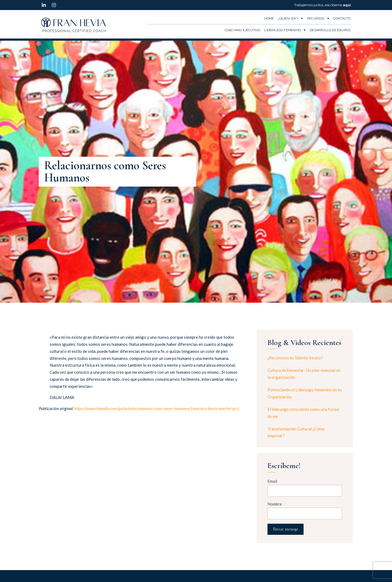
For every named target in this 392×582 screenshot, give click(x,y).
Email (272, 481)
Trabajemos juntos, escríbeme (322, 5)
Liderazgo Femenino (285, 30)
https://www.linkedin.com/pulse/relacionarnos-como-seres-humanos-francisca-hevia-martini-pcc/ (157, 408)
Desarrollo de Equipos (330, 30)
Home (269, 18)
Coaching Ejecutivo (243, 30)
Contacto (342, 18)
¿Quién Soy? (291, 18)
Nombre (275, 504)
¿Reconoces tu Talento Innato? (295, 358)
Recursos (318, 18)
